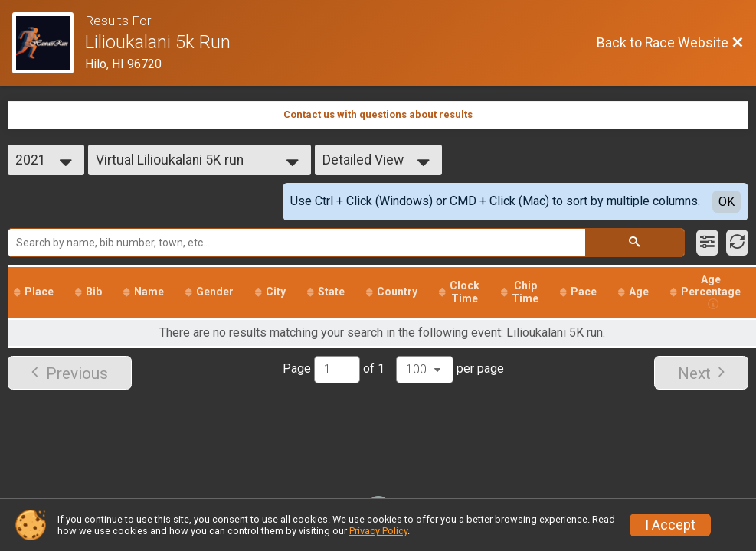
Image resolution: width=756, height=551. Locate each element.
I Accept (670, 525)
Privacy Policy (378, 531)
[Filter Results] (707, 243)
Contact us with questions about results (378, 114)
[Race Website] (49, 43)
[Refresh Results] (737, 243)
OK (727, 202)
